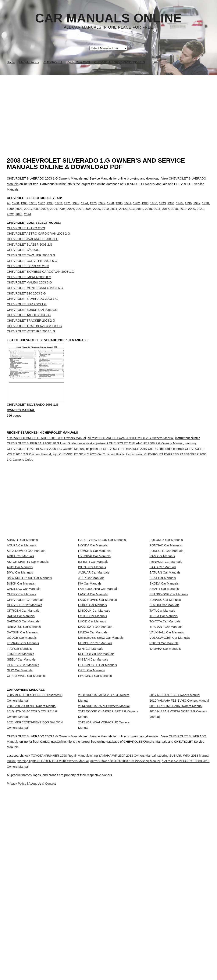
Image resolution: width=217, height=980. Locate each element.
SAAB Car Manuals (163, 623)
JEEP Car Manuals (91, 642)
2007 (79, 213)
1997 (197, 208)
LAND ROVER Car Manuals (97, 680)
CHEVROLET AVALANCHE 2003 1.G (33, 248)
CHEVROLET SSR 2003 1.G (27, 313)
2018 (175, 213)
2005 (62, 213)
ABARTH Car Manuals (22, 577)
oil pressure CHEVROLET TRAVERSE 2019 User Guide (125, 467)
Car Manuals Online (109, 18)
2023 (19, 218)
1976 (93, 208)
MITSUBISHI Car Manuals (96, 773)
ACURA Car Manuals (21, 586)
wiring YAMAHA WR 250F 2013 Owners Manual (140, 937)
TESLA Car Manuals (163, 708)
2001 (28, 213)
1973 (76, 208)
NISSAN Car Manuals (93, 783)
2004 (54, 213)
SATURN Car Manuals (165, 633)
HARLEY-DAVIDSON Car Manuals (102, 577)
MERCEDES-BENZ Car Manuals (101, 745)
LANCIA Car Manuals (93, 670)
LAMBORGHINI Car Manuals (98, 661)
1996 (188, 208)
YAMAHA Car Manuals (165, 764)
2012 (123, 213)
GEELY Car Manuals (21, 783)
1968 (50, 208)
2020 (192, 213)
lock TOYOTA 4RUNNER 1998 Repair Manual (65, 937)
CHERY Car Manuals (21, 670)
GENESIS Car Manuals (23, 792)
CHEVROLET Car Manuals (25, 680)
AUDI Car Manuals (20, 623)
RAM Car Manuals (162, 605)
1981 (128, 208)
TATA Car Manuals (162, 698)
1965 (33, 208)
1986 (154, 208)
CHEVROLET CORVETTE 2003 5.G (32, 270)
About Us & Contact (121, 965)
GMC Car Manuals (20, 802)
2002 (36, 213)
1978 (111, 208)
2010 (105, 213)
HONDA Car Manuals (93, 586)
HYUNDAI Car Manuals (94, 605)
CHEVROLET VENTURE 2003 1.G (31, 340)
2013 (131, 213)
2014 (140, 213)
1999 (10, 213)
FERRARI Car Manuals (23, 755)
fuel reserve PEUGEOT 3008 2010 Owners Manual (115, 948)
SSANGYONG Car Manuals (169, 670)
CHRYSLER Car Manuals (24, 689)
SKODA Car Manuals (164, 652)
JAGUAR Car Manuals (94, 633)
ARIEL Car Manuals (20, 605)
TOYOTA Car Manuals (165, 717)
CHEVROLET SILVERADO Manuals (37, 923)
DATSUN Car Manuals (22, 736)
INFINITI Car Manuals (93, 614)
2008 (88, 213)
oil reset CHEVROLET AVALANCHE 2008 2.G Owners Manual (131, 456)
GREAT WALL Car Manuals (26, 811)
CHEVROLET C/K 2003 (23, 258)
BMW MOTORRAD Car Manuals (29, 642)
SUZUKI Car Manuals (164, 689)
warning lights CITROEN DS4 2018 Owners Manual (95, 942)
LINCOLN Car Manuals (94, 698)
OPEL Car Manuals (92, 802)
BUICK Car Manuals (21, 652)
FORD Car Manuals (20, 773)
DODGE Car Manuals (22, 745)
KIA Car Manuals (90, 652)
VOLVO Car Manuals (164, 755)
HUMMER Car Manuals (94, 596)
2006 (71, 213)
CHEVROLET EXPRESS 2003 (28, 275)
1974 (85, 208)
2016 (157, 213)
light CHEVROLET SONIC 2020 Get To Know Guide (88, 473)
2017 (166, 213)
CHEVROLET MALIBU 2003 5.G (29, 291)
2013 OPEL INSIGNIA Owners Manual (176, 857)
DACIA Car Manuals (21, 708)
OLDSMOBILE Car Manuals (97, 792)
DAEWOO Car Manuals (23, 717)
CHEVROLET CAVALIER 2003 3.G (31, 264)
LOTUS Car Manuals (93, 708)
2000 (19, 213)
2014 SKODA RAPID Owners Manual (104, 853)
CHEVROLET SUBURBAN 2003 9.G (32, 318)
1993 (162, 208)
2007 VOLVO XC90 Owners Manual (32, 853)
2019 (183, 213)
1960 (15, 208)
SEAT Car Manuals (163, 642)
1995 (180, 208)
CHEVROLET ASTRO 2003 (26, 237)
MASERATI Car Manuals (95, 727)
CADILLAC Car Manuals (24, 661)
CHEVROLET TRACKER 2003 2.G (31, 329)
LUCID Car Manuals (92, 717)
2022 (10, 218)
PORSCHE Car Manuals (166, 596)
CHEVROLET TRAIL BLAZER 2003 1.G (34, 335)
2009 (97, 213)
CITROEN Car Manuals (23, 698)
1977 (102, 208)
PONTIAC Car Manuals (166, 586)
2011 (114, 213)
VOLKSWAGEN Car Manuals (170, 745)
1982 (136, 208)
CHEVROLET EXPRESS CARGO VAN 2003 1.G (40, 280)
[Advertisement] (108, 107)
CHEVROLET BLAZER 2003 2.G (30, 253)
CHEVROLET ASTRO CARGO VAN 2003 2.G (38, 242)
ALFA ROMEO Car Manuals (26, 596)
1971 (67, 208)
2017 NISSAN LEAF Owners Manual (175, 838)
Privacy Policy (91, 965)
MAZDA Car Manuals (93, 736)
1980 (119, 208)
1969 (59, 208)
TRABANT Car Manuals (166, 727)
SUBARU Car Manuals (165, 680)
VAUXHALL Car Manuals (167, 736)
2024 (28, 218)
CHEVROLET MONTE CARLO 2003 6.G (35, 297)
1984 (145, 208)
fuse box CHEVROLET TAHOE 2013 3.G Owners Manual (46, 456)
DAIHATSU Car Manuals (24, 727)
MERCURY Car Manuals (95, 755)
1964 (24, 208)
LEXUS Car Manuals (93, 689)
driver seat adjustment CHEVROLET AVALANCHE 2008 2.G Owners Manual (130, 462)
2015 (148, 213)
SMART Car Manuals (164, 661)
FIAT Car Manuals (19, 764)
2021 (200, 213)
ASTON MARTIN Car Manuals (28, 614)
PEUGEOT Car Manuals (95, 811)
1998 (205, 208)
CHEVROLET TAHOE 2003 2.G (29, 324)
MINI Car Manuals (91, 764)
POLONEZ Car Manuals (166, 577)
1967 (41, 208)
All (8, 208)
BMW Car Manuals (20, 633)
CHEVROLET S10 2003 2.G (26, 302)
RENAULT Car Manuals (166, 614)
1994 (171, 208)
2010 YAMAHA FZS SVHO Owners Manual (179, 847)
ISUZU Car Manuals (92, 623)
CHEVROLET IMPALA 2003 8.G (29, 286)
